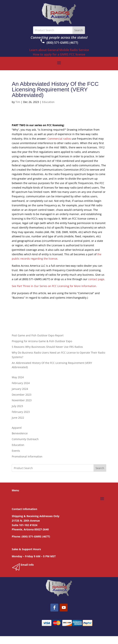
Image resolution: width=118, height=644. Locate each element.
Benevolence (20, 433)
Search (100, 468)
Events (16, 451)
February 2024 (21, 383)
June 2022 (18, 418)
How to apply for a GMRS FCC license (59, 54)
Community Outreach (25, 439)
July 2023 (17, 406)
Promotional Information (27, 456)
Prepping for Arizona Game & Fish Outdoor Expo (42, 341)
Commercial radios (59, 139)
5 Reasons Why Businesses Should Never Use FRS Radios (47, 347)
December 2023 (22, 395)
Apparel (17, 428)
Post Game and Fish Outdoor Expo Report (38, 335)
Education (48, 102)
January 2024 (20, 389)
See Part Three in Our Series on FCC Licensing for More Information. (54, 286)
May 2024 (18, 377)
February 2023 (21, 412)
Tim (18, 102)
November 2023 (22, 400)
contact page (96, 279)
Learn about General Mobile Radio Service (59, 50)
